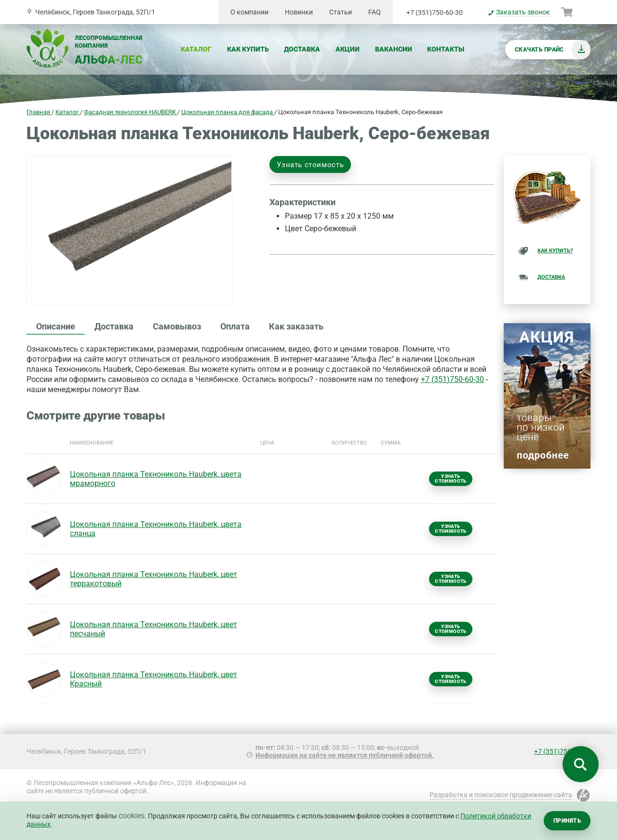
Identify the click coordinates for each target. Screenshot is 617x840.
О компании (249, 12)
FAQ (375, 12)
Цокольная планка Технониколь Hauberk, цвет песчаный (154, 629)
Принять (567, 821)
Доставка (302, 49)
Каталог (196, 49)
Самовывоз (177, 326)
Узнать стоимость (310, 165)
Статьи (341, 12)
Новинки (299, 12)
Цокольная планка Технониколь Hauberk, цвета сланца (156, 529)
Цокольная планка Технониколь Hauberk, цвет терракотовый (154, 579)
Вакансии (394, 49)
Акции (348, 49)
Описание (56, 326)
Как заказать (296, 326)
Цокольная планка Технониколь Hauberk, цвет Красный (154, 679)
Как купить (248, 49)
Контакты (446, 49)
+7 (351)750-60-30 (435, 13)
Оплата (235, 326)
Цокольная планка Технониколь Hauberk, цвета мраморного (156, 479)
